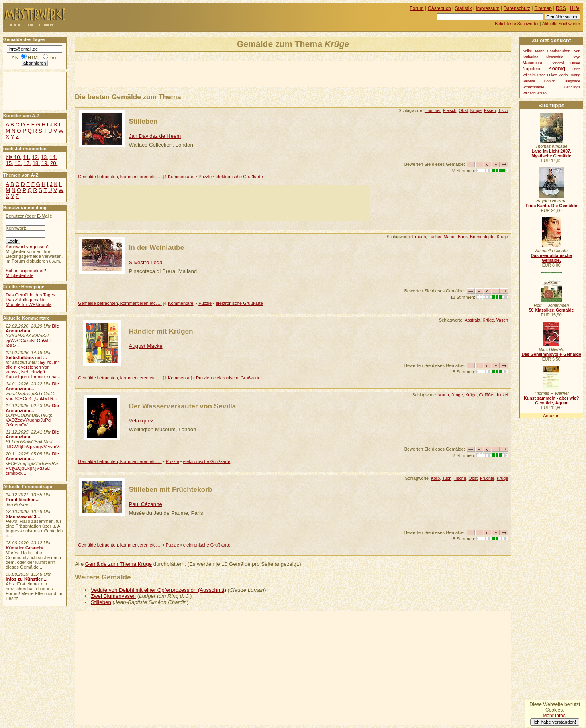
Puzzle (205, 177)
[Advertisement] (169, 73)
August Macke (146, 346)
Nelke (527, 51)
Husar (575, 63)
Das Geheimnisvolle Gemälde (551, 354)
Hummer (433, 110)
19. (45, 163)
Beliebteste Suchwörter (517, 24)
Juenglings (571, 87)
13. (44, 157)
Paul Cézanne (146, 504)
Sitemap (543, 8)
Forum (417, 8)
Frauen (419, 237)
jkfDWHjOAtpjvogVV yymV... (34, 447)
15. (9, 163)
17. (27, 163)
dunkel (502, 395)
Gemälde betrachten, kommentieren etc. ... (120, 177)
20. (54, 163)
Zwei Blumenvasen (113, 596)
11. (27, 157)
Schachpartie (533, 87)
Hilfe (575, 8)
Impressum (488, 8)
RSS (561, 8)
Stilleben (143, 121)
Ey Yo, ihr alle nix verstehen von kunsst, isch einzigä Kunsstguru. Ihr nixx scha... (33, 369)
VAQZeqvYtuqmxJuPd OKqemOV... (28, 422)
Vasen (502, 320)
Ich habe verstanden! (555, 722)
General (557, 63)
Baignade (573, 81)
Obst (463, 110)
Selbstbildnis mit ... (26, 357)
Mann (444, 395)
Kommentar (179, 378)
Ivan (577, 51)
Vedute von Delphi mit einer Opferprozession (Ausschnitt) (158, 590)
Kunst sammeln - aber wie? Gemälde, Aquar (551, 400)
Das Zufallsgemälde (26, 300)
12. (35, 157)
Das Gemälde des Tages (30, 295)
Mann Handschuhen (552, 51)
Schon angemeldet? (26, 271)
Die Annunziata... (32, 328)
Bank (463, 237)
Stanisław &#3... (23, 516)
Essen (490, 110)
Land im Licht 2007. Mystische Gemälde (551, 153)
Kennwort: (16, 228)
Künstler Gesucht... (26, 548)
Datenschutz (517, 8)
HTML (34, 57)
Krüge (476, 110)
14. (53, 157)
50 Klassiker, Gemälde (551, 310)
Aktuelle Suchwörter (561, 24)
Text (54, 57)
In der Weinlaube (157, 247)
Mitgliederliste (19, 275)
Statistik (463, 8)
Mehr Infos (554, 716)
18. (36, 163)
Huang (575, 75)
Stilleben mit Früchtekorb (171, 489)
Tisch (503, 110)
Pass (542, 75)
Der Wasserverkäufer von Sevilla (183, 406)
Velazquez (141, 421)
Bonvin (550, 81)
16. (18, 163)
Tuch (447, 478)
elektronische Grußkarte (239, 177)
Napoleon (532, 69)
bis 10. (13, 157)
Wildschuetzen (535, 93)
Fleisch (450, 110)
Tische (460, 478)
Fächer (435, 237)
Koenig (557, 68)
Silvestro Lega (146, 262)
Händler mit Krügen (161, 331)
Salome (529, 81)
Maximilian (533, 63)
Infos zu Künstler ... (27, 579)
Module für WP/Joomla (29, 304)
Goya (576, 57)
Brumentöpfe (482, 237)
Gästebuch (439, 8)
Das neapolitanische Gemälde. (551, 258)
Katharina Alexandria (543, 57)
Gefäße (486, 395)
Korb (435, 478)
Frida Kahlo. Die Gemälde (551, 206)
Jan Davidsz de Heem (155, 136)
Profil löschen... (22, 500)
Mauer (450, 237)
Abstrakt (473, 320)
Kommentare (181, 177)
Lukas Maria (557, 75)
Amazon (551, 416)
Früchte (487, 478)
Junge (457, 395)
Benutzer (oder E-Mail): (29, 216)
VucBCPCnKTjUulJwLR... (31, 398)
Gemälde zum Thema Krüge (118, 564)
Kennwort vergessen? (28, 247)
